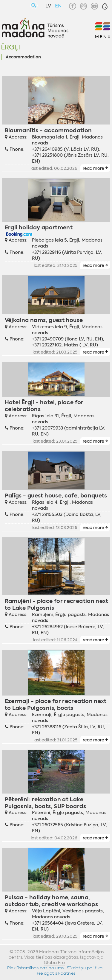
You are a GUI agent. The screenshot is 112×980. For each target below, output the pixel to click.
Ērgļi (10, 47)
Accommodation (23, 57)
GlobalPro (55, 962)
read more (93, 168)
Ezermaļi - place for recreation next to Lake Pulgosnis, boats (56, 704)
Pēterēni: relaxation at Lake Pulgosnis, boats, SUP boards (45, 803)
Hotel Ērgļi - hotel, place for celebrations (44, 406)
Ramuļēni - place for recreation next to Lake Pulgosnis (57, 604)
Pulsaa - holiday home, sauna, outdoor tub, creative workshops (51, 901)
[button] (105, 6)
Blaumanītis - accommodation (48, 130)
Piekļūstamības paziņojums (36, 968)
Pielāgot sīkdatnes (56, 973)
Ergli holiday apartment (39, 227)
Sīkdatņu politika (85, 968)
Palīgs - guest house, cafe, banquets (56, 496)
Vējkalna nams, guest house (44, 320)
